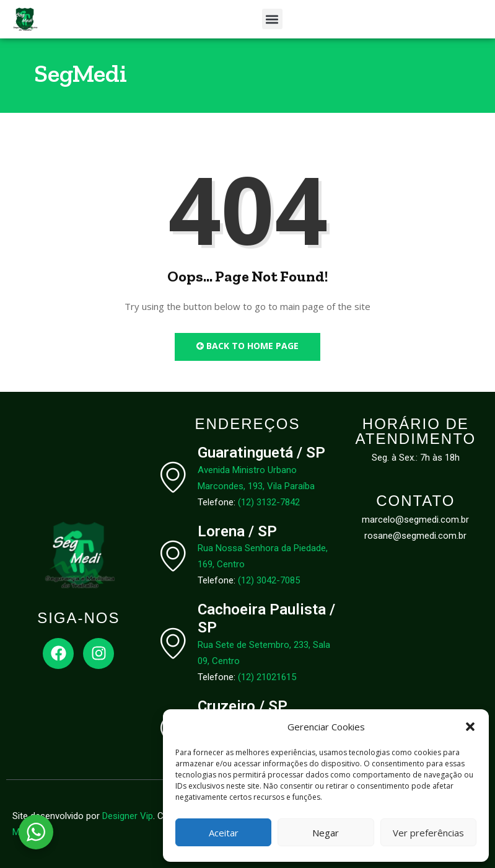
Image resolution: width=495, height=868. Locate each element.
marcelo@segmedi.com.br (415, 520)
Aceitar (224, 833)
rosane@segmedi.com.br (415, 536)
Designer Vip (128, 816)
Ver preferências (428, 833)
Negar (326, 833)
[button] (470, 727)
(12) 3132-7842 (269, 502)
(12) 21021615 (267, 677)
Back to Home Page (247, 346)
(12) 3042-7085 (269, 580)
